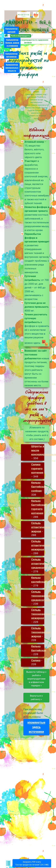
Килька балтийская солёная (39, 487)
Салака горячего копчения (37, 468)
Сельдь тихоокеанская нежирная (41, 615)
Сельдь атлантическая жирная (41, 527)
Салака (36, 661)
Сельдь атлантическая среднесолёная (41, 564)
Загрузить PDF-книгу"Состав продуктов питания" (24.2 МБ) (32, 863)
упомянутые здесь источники (36, 728)
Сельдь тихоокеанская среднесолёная (41, 596)
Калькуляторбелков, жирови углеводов (12, 43)
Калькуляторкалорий (11, 30)
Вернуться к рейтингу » (36, 698)
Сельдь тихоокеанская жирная (41, 633)
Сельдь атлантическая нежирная (41, 546)
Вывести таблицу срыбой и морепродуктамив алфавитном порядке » (36, 679)
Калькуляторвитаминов (11, 55)
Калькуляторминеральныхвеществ (12, 68)
